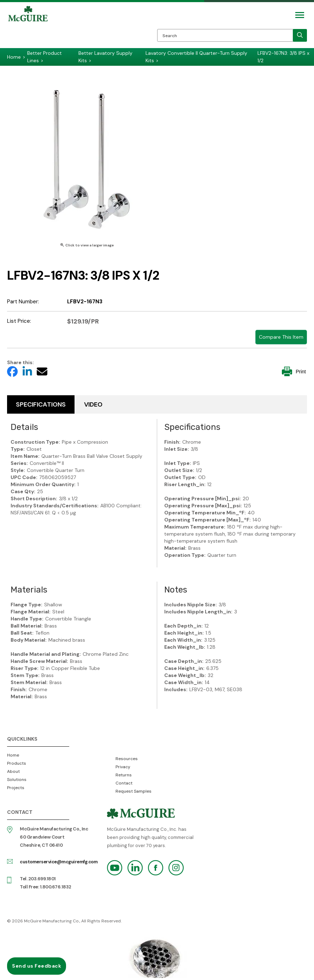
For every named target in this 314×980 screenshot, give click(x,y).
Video (93, 404)
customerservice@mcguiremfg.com (59, 862)
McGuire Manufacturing (28, 27)
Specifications (41, 404)
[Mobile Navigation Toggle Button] (300, 15)
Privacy (123, 767)
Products (17, 763)
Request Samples (134, 791)
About (13, 771)
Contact (124, 783)
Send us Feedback (37, 966)
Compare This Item (281, 337)
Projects (16, 788)
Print (294, 371)
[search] (300, 35)
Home (13, 755)
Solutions (17, 780)
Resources (127, 759)
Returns (124, 775)
